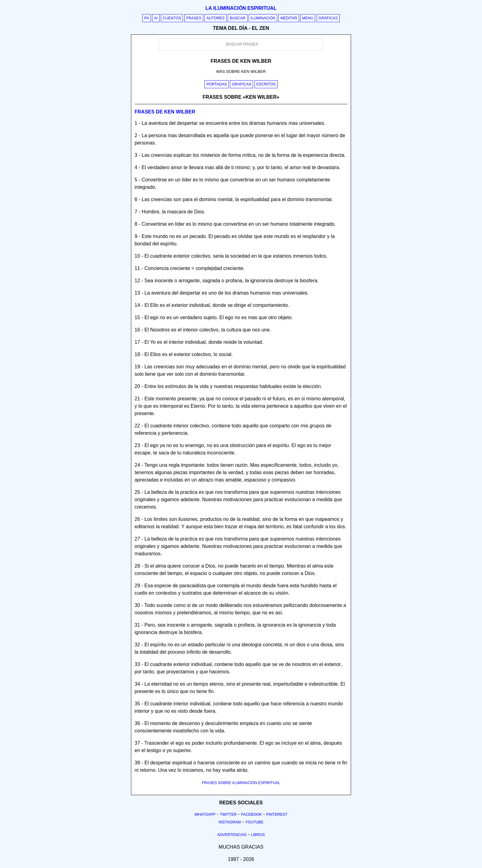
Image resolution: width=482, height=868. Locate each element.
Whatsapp (205, 814)
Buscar (237, 18)
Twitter (228, 814)
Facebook (251, 814)
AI (156, 18)
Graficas (241, 84)
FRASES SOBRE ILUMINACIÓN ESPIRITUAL (241, 783)
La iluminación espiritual (241, 8)
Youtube (254, 822)
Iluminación (263, 18)
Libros (258, 835)
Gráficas (328, 18)
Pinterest (277, 814)
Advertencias (232, 835)
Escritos (266, 84)
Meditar (289, 18)
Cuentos (172, 18)
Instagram (230, 822)
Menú (308, 18)
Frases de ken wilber (165, 112)
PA (147, 18)
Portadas (217, 84)
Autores (215, 18)
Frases (194, 18)
